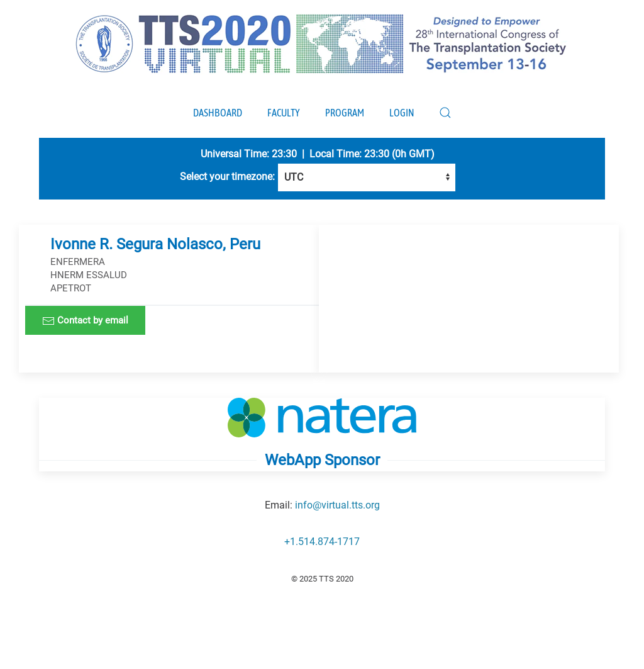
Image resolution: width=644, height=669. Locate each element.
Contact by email (85, 321)
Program (345, 113)
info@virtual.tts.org (337, 505)
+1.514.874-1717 (322, 542)
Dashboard (218, 113)
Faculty (284, 113)
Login (402, 113)
